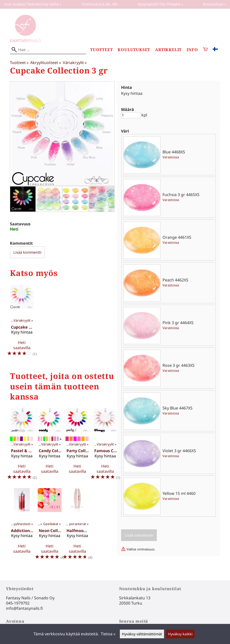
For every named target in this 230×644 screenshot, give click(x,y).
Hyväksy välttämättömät (142, 634)
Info (192, 50)
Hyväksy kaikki (180, 634)
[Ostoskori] (205, 50)
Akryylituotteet (46, 63)
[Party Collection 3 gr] (77, 446)
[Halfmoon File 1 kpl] (77, 526)
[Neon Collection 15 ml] (50, 526)
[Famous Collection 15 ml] (105, 446)
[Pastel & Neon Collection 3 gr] (22, 446)
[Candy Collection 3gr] (50, 446)
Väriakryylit (75, 63)
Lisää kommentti (27, 252)
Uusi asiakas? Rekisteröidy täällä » (33, 4)
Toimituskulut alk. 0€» (100, 4)
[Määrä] (131, 115)
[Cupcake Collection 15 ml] (22, 323)
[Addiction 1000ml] (22, 526)
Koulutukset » (214, 4)
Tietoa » (108, 634)
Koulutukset (134, 50)
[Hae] (48, 50)
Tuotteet (101, 50)
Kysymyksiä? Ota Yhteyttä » (160, 4)
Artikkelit (168, 50)
